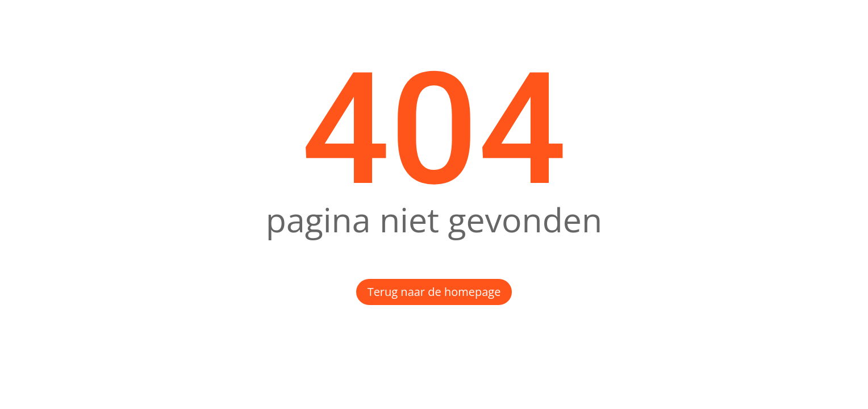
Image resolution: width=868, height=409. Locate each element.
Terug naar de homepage (434, 292)
